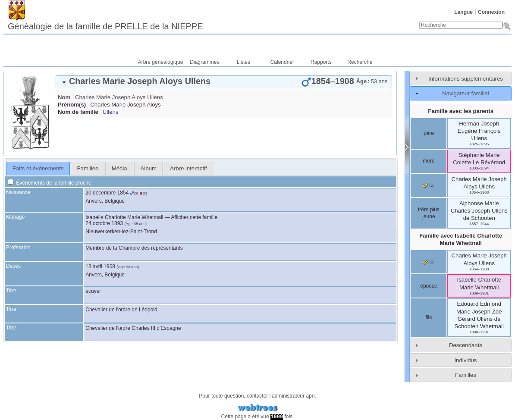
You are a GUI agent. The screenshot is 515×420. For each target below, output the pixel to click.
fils (429, 317)
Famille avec (461, 239)
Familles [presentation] (88, 168)
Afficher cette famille (194, 217)
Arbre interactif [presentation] (188, 168)
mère (429, 161)
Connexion (491, 12)
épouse (429, 286)
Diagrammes (204, 62)
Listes (243, 62)
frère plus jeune (429, 213)
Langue (463, 12)
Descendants (466, 345)
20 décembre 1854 (107, 193)
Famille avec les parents (461, 111)
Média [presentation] (119, 168)
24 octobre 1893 (104, 223)
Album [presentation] (149, 168)
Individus (465, 360)
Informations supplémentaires (466, 79)
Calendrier (282, 62)
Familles (466, 375)
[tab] (224, 82)
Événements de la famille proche (49, 183)
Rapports (321, 62)
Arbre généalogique (161, 62)
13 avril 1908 (100, 266)
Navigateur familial (465, 93)
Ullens (111, 112)
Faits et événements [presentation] (38, 168)
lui (429, 185)
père (429, 133)
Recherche (360, 62)
